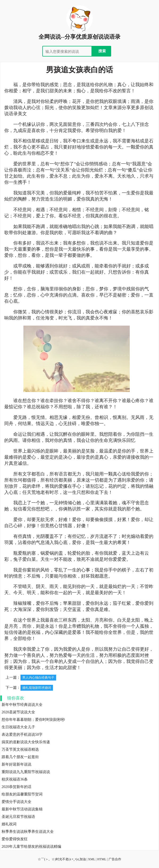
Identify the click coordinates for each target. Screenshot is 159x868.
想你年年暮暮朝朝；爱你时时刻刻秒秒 (33, 720)
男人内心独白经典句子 (38, 678)
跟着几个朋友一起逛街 (20, 757)
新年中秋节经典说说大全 (22, 705)
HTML (102, 859)
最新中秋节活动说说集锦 (22, 809)
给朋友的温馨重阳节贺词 (22, 794)
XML (91, 859)
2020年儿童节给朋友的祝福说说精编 (31, 847)
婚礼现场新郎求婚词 (37, 688)
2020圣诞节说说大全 (18, 712)
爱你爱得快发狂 (15, 839)
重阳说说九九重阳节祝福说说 (26, 772)
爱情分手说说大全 (16, 802)
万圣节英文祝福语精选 (20, 749)
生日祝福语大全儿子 (18, 727)
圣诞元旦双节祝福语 (18, 817)
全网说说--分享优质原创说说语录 (79, 37)
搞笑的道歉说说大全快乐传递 (26, 742)
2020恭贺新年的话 (16, 787)
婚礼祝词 (9, 824)
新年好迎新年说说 (16, 764)
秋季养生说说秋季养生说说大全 (28, 832)
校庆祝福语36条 (15, 779)
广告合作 (115, 859)
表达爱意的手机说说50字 (22, 735)
